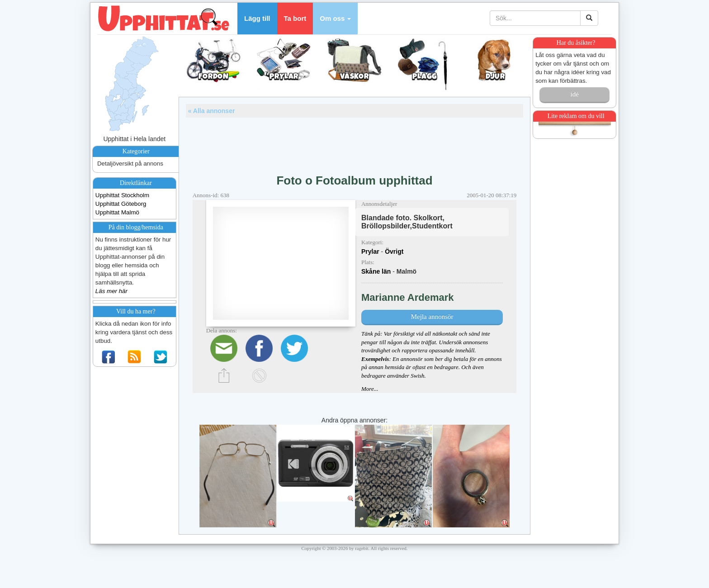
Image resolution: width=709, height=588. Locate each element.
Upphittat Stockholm (122, 195)
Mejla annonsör (432, 317)
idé (574, 94)
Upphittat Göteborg (121, 204)
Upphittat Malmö (117, 212)
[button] (335, 19)
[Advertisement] (354, 142)
